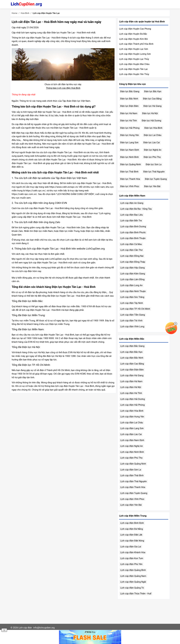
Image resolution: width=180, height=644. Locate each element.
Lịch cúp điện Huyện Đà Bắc (133, 34)
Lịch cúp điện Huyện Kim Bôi (133, 39)
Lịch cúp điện (25, 628)
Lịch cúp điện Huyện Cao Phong (135, 29)
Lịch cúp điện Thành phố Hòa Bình (136, 44)
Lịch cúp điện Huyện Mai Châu (134, 64)
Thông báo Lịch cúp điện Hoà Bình (63, 88)
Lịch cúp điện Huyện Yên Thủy (134, 74)
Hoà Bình (25, 13)
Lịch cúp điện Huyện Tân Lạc (133, 69)
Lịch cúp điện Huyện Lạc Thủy (134, 59)
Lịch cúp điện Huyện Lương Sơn (135, 54)
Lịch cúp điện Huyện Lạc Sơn (134, 49)
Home (15, 13)
